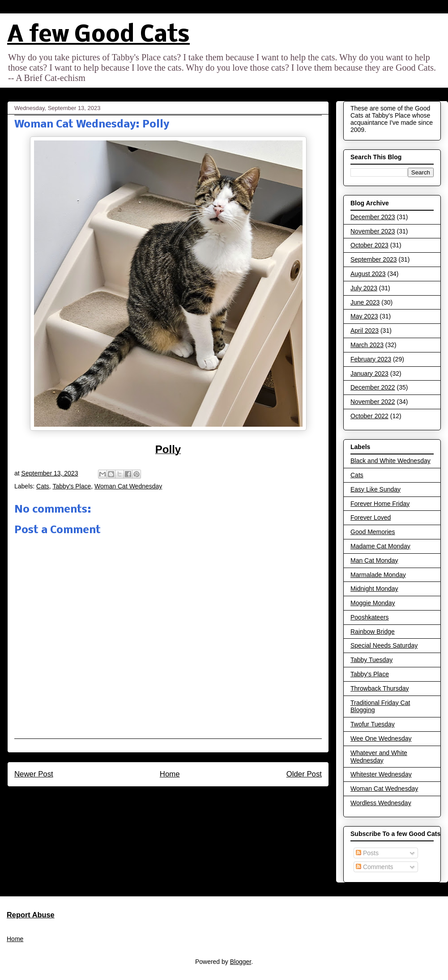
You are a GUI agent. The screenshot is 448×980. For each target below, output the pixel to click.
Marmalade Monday (378, 575)
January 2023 (369, 373)
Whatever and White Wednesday (379, 757)
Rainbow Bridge (373, 632)
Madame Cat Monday (380, 546)
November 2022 (373, 402)
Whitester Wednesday (381, 774)
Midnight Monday (374, 589)
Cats (43, 486)
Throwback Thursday (380, 688)
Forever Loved (371, 518)
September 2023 (374, 259)
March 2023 (367, 345)
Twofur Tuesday (373, 724)
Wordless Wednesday (381, 803)
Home (170, 774)
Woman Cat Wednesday (128, 486)
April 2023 (365, 331)
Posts (367, 853)
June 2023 (365, 302)
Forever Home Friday (380, 504)
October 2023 (369, 245)
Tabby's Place (72, 486)
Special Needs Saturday (384, 645)
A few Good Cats (98, 36)
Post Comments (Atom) (187, 798)
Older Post (304, 774)
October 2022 (369, 416)
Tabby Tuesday (371, 660)
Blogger (241, 962)
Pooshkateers (370, 617)
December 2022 (373, 387)
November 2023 (373, 231)
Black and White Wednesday (390, 461)
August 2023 (368, 274)
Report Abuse (31, 915)
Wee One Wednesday (381, 738)
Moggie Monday (373, 603)
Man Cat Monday (374, 560)
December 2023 (373, 217)
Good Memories (373, 532)
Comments (375, 867)
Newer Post (34, 774)
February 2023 (371, 359)
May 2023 (364, 316)
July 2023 (364, 288)
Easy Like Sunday (375, 489)
